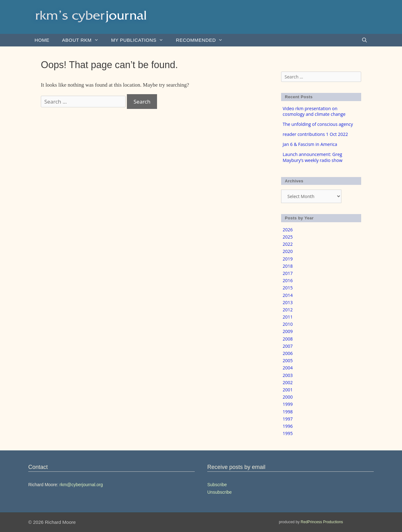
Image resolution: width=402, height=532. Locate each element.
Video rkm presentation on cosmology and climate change (314, 111)
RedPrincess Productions (322, 522)
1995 (288, 433)
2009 (288, 331)
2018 (288, 266)
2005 (288, 360)
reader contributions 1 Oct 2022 (315, 134)
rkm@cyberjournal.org (81, 485)
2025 (288, 237)
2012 (288, 310)
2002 (288, 382)
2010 (288, 324)
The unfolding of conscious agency (318, 124)
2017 (288, 273)
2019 (288, 259)
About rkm (83, 40)
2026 (288, 230)
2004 (288, 368)
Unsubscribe (220, 492)
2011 (288, 317)
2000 (288, 397)
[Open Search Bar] (364, 40)
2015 (288, 288)
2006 (288, 353)
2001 (288, 390)
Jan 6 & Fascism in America (310, 144)
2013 (288, 302)
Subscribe (217, 485)
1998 (288, 412)
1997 (288, 419)
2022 (288, 244)
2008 (288, 339)
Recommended (202, 40)
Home (42, 40)
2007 (288, 346)
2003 (288, 375)
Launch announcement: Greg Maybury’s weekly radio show (312, 157)
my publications (140, 40)
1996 (288, 426)
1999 (288, 404)
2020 (288, 251)
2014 (288, 295)
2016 (288, 280)
